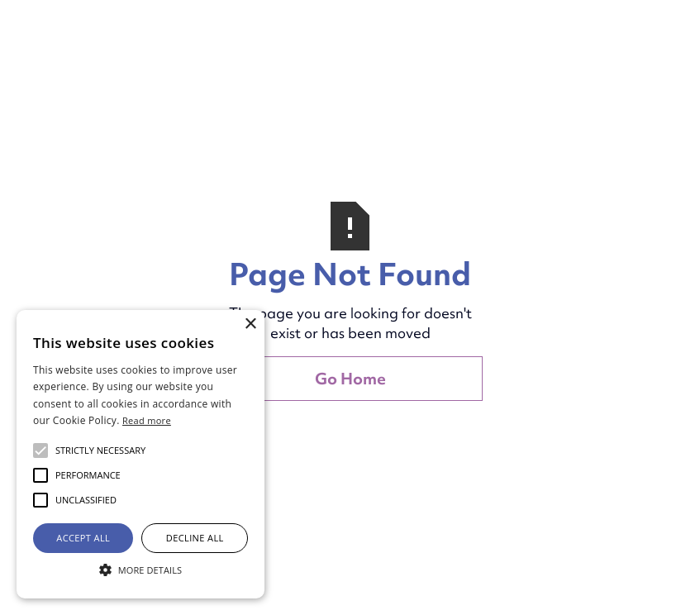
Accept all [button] (83, 538)
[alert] (140, 454)
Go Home (350, 379)
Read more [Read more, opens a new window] (147, 420)
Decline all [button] (195, 538)
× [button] (250, 324)
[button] (100, 451)
